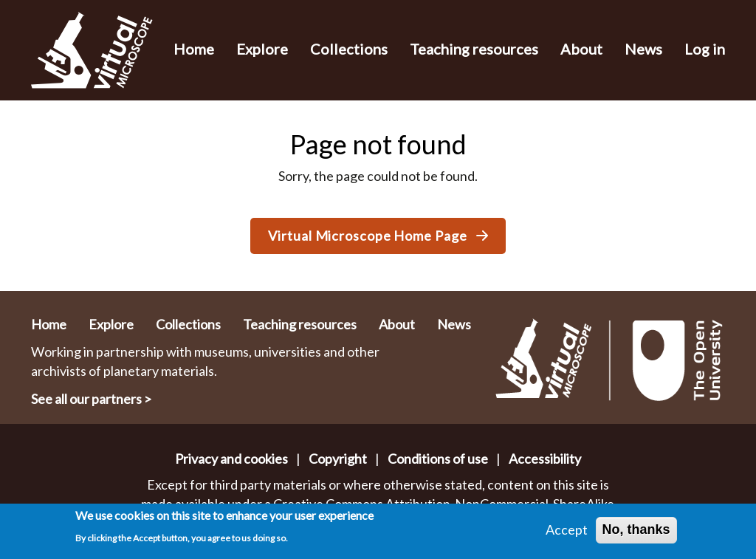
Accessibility (545, 459)
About (581, 49)
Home (194, 49)
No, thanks (636, 533)
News (643, 49)
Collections (349, 49)
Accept (567, 533)
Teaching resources (474, 49)
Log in (705, 49)
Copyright (338, 459)
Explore (262, 49)
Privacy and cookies (231, 459)
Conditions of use (438, 459)
